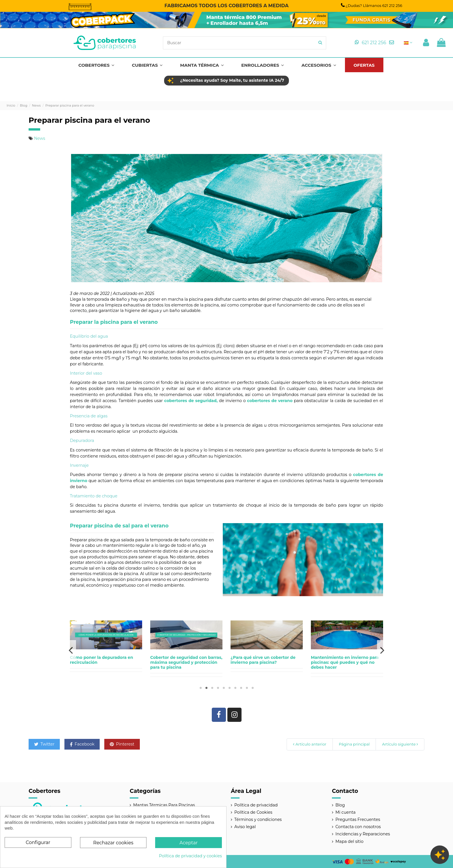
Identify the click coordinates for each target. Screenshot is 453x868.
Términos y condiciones (258, 819)
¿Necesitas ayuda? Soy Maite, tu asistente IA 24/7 (232, 80)
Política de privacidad (256, 805)
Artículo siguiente (400, 744)
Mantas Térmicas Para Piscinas (164, 805)
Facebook (82, 744)
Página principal (354, 744)
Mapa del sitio (349, 841)
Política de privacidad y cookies (190, 856)
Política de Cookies (253, 812)
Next (382, 650)
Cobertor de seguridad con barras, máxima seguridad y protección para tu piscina (186, 662)
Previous (71, 650)
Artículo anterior (310, 744)
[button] (96, 65)
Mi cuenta (346, 812)
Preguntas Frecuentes (358, 819)
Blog (340, 805)
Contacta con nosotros (358, 827)
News (40, 138)
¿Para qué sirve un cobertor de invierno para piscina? (263, 660)
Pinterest (122, 744)
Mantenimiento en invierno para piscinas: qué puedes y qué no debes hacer (345, 662)
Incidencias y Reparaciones (363, 834)
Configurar (38, 842)
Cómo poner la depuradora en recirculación (102, 660)
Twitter (44, 744)
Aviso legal (245, 827)
